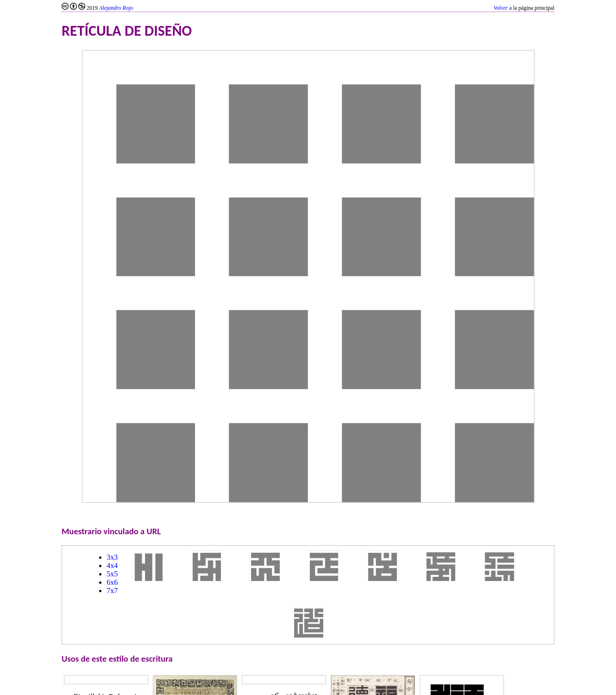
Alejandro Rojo (116, 8)
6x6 (112, 582)
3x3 (112, 557)
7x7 (112, 591)
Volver (501, 8)
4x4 (112, 565)
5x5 (112, 574)
